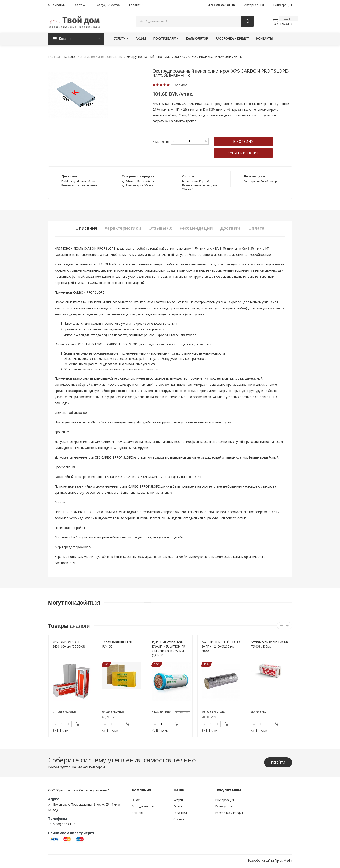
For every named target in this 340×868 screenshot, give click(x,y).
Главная (54, 58)
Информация (225, 801)
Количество (161, 143)
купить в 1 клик (245, 154)
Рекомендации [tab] (197, 229)
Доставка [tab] (231, 229)
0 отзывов (180, 86)
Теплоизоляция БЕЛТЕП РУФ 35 (119, 646)
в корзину (245, 143)
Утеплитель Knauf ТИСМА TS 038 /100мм (270, 646)
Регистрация (283, 5)
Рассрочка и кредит (232, 39)
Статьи (80, 5)
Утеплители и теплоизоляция (101, 58)
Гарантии (136, 5)
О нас (136, 801)
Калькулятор (197, 39)
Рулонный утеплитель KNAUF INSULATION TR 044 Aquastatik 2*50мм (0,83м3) (168, 650)
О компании (57, 5)
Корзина (282, 22)
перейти (278, 764)
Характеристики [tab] (122, 229)
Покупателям (166, 39)
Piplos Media (283, 862)
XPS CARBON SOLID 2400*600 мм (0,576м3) (69, 646)
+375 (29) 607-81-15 (221, 5)
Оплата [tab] (258, 229)
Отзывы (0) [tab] (160, 229)
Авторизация (254, 5)
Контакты (265, 39)
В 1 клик (61, 732)
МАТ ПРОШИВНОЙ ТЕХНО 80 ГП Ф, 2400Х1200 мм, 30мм (221, 648)
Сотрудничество (108, 5)
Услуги (121, 39)
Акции (141, 39)
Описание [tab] (85, 229)
